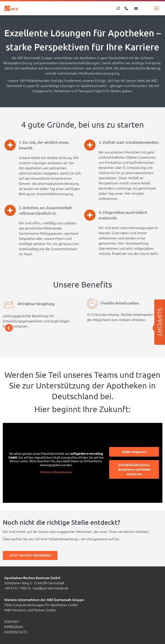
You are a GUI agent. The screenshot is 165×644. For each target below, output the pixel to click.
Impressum (14, 627)
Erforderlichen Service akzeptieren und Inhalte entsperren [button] (134, 469)
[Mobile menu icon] (156, 8)
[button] (9, 328)
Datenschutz (16, 632)
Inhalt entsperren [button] (134, 452)
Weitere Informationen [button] (56, 472)
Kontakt (12, 621)
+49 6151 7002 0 (17, 588)
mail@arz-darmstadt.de (50, 588)
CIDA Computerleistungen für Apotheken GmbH (41, 605)
